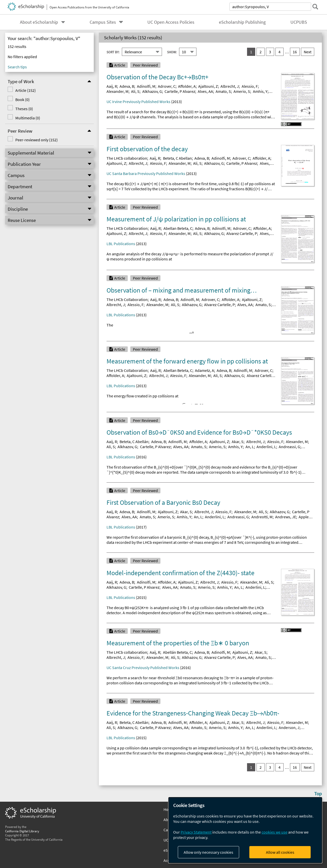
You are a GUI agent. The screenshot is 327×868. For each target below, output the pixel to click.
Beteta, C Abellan (177, 158)
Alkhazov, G (152, 91)
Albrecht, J (230, 86)
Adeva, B (127, 86)
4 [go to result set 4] (279, 52)
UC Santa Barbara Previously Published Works (146, 173)
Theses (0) (24, 109)
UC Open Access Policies (171, 22)
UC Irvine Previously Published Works (138, 102)
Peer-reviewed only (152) (37, 140)
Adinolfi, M (146, 86)
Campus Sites (103, 22)
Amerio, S (242, 91)
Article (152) (26, 90)
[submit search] (315, 7)
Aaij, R (112, 86)
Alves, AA (205, 91)
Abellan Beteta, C (178, 228)
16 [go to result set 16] (295, 52)
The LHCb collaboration (127, 158)
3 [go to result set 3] (270, 52)
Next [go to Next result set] (308, 52)
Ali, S (135, 91)
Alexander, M (118, 91)
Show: (172, 52)
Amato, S (223, 91)
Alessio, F (250, 86)
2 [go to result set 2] (261, 52)
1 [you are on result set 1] (251, 52)
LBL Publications (121, 244)
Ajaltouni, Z (208, 86)
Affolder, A (187, 86)
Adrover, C (167, 86)
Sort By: (113, 52)
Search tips (17, 67)
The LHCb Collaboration (127, 228)
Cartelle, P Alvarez (180, 91)
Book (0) (22, 99)
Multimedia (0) (28, 118)
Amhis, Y (260, 91)
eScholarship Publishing (242, 22)
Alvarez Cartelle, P (242, 233)
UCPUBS (299, 22)
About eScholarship (39, 22)
